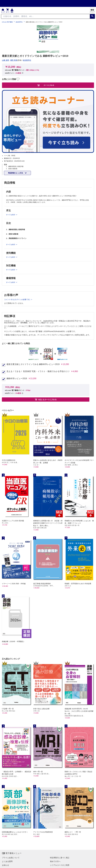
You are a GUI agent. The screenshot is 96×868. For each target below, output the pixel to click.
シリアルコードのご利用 (60, 865)
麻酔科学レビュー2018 (17, 379)
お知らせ (5, 865)
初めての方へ (55, 861)
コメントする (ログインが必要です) (17, 300)
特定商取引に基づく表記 (60, 858)
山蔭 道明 (5, 60)
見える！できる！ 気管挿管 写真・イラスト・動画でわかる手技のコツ (38, 371)
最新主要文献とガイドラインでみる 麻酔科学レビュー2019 (33, 364)
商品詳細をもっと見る (16, 173)
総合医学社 (19, 22)
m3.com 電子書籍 (7, 22)
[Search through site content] (45, 16)
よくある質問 (7, 861)
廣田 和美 (14, 60)
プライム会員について (11, 858)
